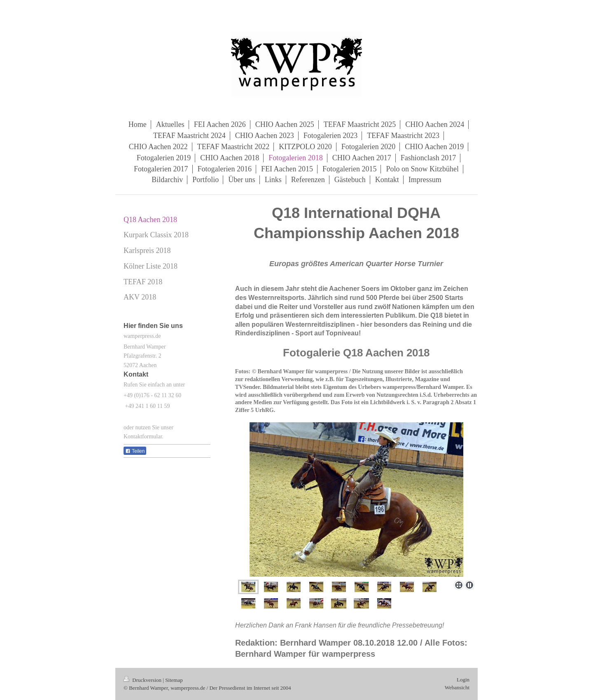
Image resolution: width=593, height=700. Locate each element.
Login (463, 680)
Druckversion (143, 680)
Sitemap (174, 680)
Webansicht (457, 687)
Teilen (135, 451)
